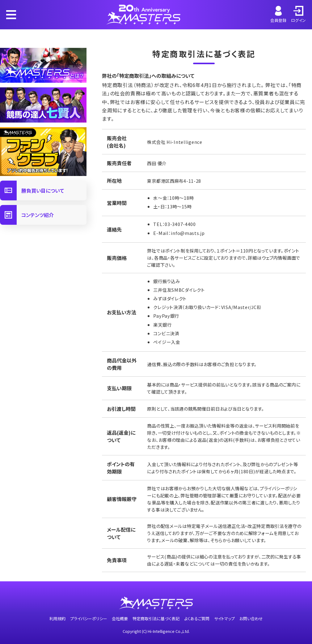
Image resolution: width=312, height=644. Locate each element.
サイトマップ (224, 619)
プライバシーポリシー (89, 619)
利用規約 (57, 619)
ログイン (298, 15)
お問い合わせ (251, 619)
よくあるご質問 (197, 619)
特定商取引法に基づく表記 (156, 619)
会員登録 (278, 15)
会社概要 (120, 619)
